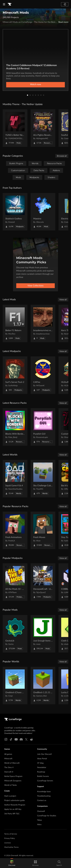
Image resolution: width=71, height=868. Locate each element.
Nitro (39, 825)
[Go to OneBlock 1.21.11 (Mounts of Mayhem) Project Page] (43, 686)
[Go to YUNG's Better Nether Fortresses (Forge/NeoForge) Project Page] (15, 128)
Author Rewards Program (15, 805)
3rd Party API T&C (12, 814)
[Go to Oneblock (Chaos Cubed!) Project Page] (15, 686)
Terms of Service (11, 834)
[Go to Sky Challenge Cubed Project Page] (43, 479)
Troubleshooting (44, 796)
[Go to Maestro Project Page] (43, 212)
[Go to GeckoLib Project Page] (15, 634)
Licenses (8, 843)
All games (8, 754)
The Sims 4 (9, 768)
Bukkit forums (43, 776)
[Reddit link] (31, 739)
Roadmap (41, 772)
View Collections (35, 286)
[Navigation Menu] (4, 4)
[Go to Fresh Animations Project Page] (15, 530)
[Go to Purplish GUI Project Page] (43, 427)
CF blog (40, 763)
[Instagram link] (6, 739)
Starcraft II (9, 772)
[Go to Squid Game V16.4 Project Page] (15, 479)
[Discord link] (21, 739)
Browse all (62, 156)
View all (63, 300)
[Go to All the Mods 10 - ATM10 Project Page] (15, 582)
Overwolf (41, 811)
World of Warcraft (12, 763)
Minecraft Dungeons (13, 781)
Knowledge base (44, 792)
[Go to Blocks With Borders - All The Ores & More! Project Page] (15, 427)
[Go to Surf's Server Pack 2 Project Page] (15, 375)
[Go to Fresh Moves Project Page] (43, 530)
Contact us (42, 800)
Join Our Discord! (44, 754)
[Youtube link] (16, 739)
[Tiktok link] (11, 739)
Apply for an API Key (13, 809)
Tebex (40, 820)
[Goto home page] (10, 4)
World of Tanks (11, 785)
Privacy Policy (10, 838)
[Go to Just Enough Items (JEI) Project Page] (43, 634)
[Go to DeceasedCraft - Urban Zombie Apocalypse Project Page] (43, 582)
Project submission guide (14, 800)
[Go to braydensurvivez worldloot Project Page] (43, 323)
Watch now (36, 84)
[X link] (26, 739)
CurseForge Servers (45, 781)
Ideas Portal (42, 759)
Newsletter (42, 768)
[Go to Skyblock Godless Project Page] (15, 212)
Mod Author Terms (11, 847)
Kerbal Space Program (13, 776)
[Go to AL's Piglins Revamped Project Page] (43, 128)
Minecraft (8, 759)
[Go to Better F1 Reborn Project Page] (15, 323)
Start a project (10, 796)
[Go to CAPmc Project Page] (43, 375)
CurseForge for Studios (47, 816)
